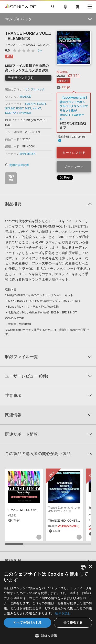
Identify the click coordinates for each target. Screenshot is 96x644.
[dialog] (48, 602)
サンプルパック (35, 89)
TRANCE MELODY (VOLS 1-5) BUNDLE (34, 510)
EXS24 (41, 104)
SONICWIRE (20, 7)
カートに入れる (74, 153)
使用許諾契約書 (17, 165)
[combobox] (83, 567)
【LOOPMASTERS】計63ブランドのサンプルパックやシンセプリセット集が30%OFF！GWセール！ (74, 108)
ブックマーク (74, 167)
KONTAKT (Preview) (18, 113)
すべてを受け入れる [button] (28, 622)
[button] (48, 636)
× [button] (90, 567)
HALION (30, 104)
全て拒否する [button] (73, 622)
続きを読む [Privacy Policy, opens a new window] (63, 613)
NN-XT (37, 108)
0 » (40, 50)
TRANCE (25, 97)
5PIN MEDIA (27, 154)
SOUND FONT (14, 108)
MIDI (28, 108)
